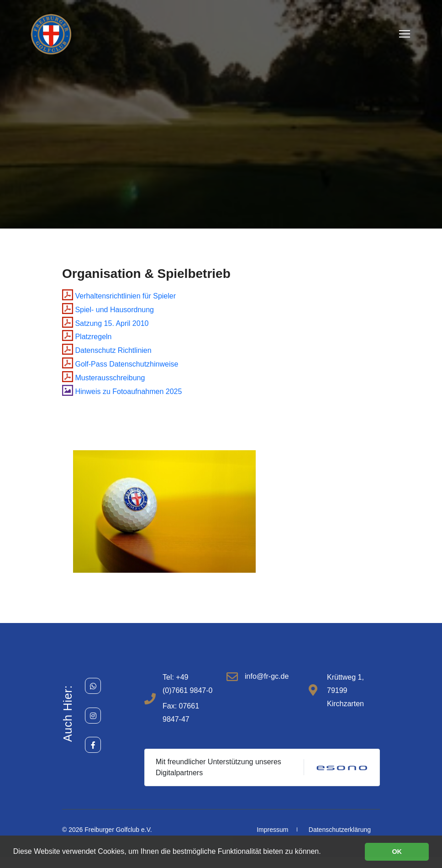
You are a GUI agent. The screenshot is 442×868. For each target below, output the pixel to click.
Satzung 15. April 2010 (105, 323)
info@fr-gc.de (267, 676)
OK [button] (397, 852)
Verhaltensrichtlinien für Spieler (119, 296)
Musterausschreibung (103, 378)
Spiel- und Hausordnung (108, 310)
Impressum (272, 830)
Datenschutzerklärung (340, 830)
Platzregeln (87, 337)
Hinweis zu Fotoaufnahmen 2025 (122, 391)
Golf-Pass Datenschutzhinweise (120, 364)
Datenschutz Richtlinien (107, 350)
